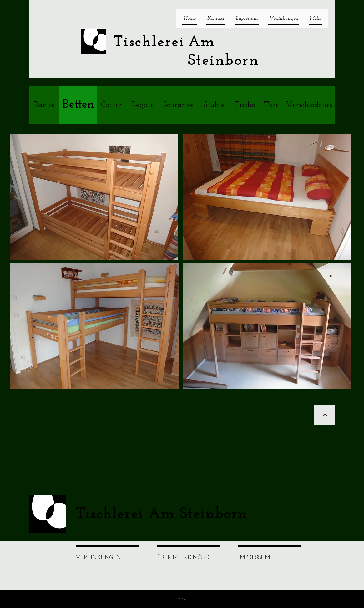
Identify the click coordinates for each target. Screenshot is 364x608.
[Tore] (271, 105)
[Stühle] (214, 105)
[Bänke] (44, 105)
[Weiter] (325, 415)
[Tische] (245, 105)
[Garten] (112, 105)
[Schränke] (178, 105)
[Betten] (78, 105)
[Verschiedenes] (309, 105)
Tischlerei (149, 42)
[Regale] (143, 105)
